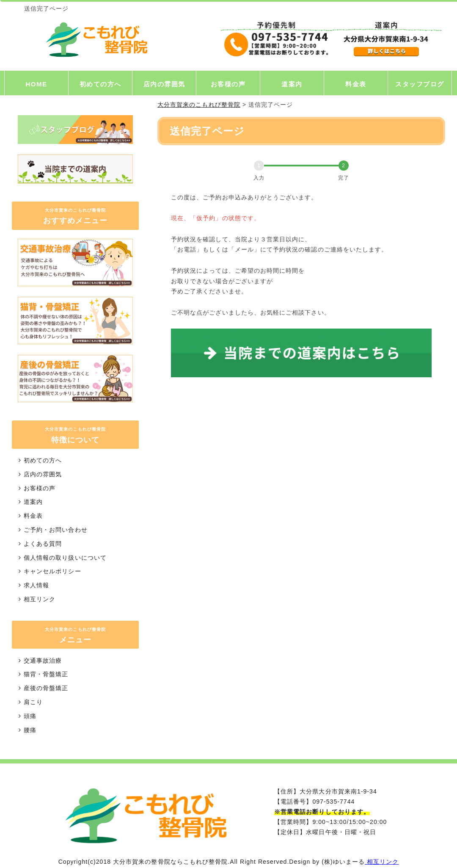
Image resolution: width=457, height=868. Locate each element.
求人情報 (33, 585)
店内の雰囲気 (164, 84)
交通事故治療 (39, 661)
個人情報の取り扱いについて (61, 558)
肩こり (29, 702)
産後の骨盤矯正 (42, 688)
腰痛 (26, 730)
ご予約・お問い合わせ (52, 530)
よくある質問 (39, 544)
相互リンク (36, 599)
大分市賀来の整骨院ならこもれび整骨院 (170, 862)
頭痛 (26, 716)
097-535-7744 (333, 802)
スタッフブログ (420, 84)
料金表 (356, 84)
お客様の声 (228, 84)
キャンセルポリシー (49, 571)
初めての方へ (100, 84)
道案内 (292, 84)
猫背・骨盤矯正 (42, 674)
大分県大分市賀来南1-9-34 (338, 791)
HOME (37, 84)
